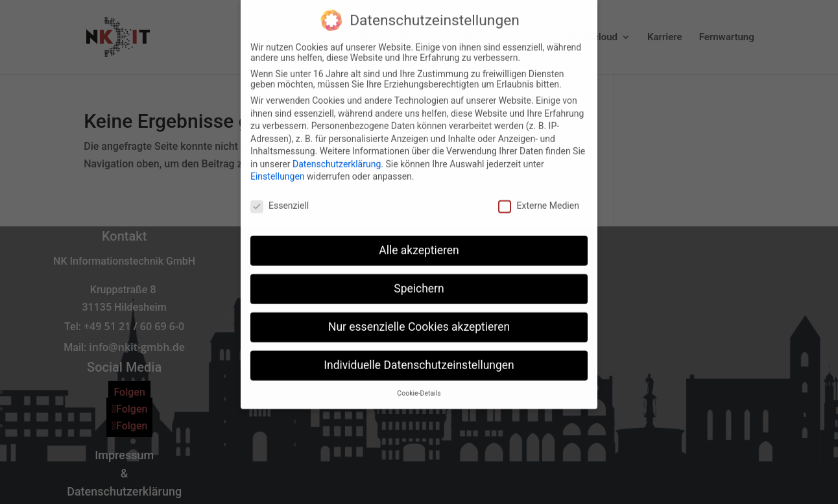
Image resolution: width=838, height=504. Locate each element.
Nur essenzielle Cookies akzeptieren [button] (419, 315)
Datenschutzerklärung (337, 152)
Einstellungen (278, 165)
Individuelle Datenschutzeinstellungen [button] (419, 353)
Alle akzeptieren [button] (419, 238)
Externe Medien (538, 194)
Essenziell (280, 194)
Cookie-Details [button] (419, 381)
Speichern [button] (419, 276)
